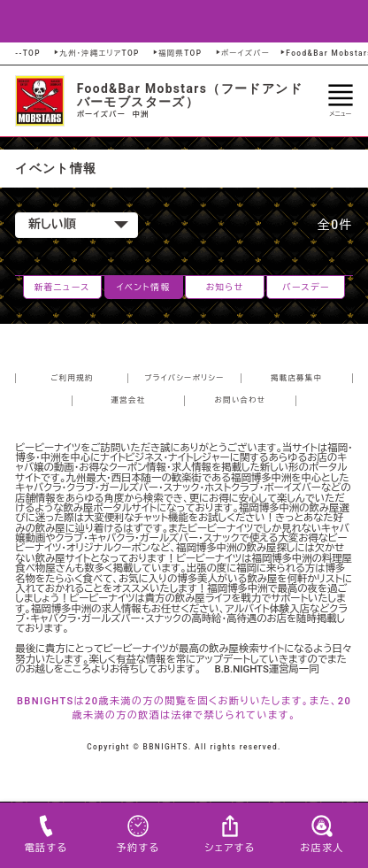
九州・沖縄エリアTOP (96, 53)
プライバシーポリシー (184, 378)
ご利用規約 (72, 378)
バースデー (306, 287)
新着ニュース (62, 287)
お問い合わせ (241, 400)
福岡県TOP (176, 53)
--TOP (28, 53)
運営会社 (129, 400)
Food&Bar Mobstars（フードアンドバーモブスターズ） (190, 95)
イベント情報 (144, 287)
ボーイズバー (242, 53)
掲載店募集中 (296, 378)
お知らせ (224, 287)
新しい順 (78, 224)
